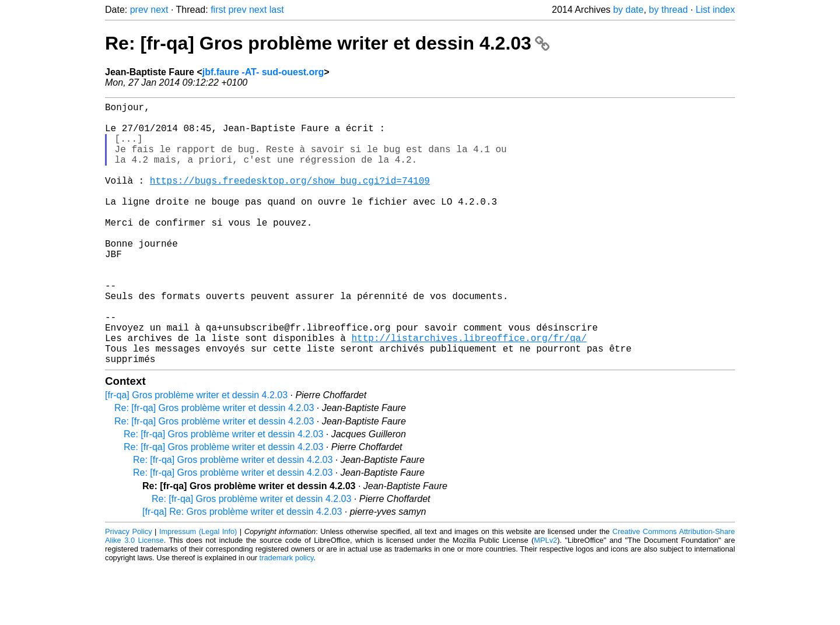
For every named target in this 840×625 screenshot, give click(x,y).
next (159, 10)
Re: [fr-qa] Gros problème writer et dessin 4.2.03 (327, 43)
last (277, 10)
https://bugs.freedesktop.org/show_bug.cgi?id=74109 (290, 199)
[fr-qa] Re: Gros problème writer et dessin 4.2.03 (242, 570)
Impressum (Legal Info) (198, 590)
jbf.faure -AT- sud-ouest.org (263, 72)
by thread (668, 10)
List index (715, 10)
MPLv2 (545, 598)
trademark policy (287, 616)
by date (628, 10)
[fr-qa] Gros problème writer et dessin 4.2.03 (196, 453)
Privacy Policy (129, 590)
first (218, 10)
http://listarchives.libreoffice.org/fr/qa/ (469, 391)
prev (139, 10)
